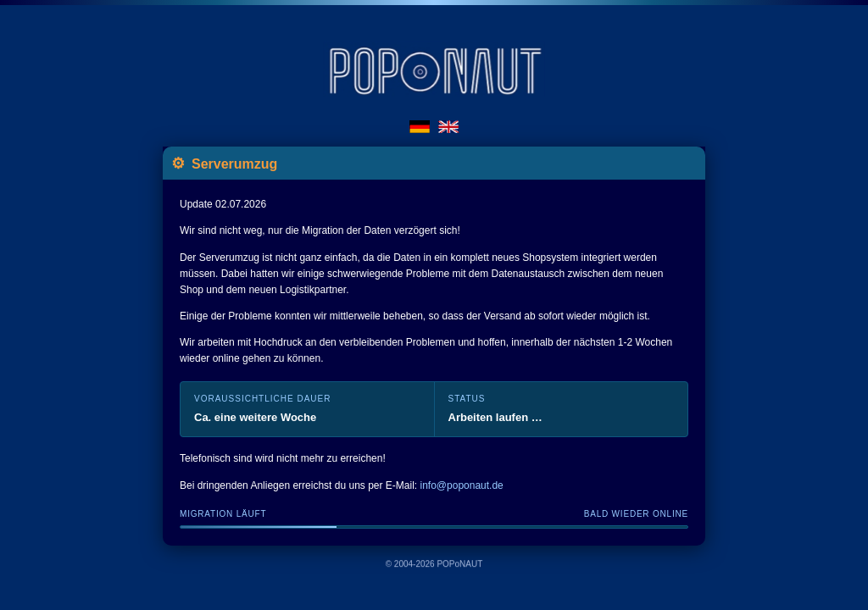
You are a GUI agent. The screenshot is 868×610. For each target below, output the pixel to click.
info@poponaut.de (462, 485)
